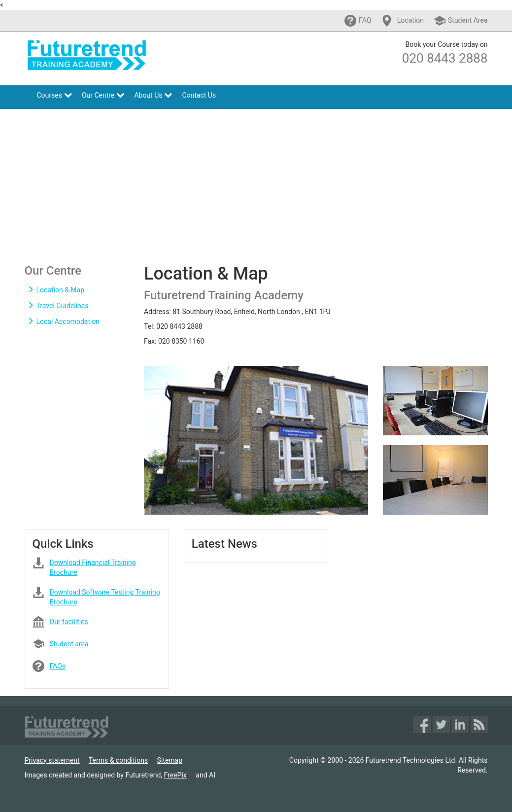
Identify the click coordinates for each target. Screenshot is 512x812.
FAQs (58, 666)
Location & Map (56, 290)
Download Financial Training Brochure (93, 564)
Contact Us (199, 95)
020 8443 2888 (445, 58)
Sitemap (170, 760)
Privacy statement (52, 760)
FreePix (175, 775)
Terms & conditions (118, 760)
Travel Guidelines (58, 306)
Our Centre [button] (103, 95)
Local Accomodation (64, 321)
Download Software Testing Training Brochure (105, 594)
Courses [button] (54, 95)
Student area (69, 644)
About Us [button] (153, 95)
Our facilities (69, 622)
